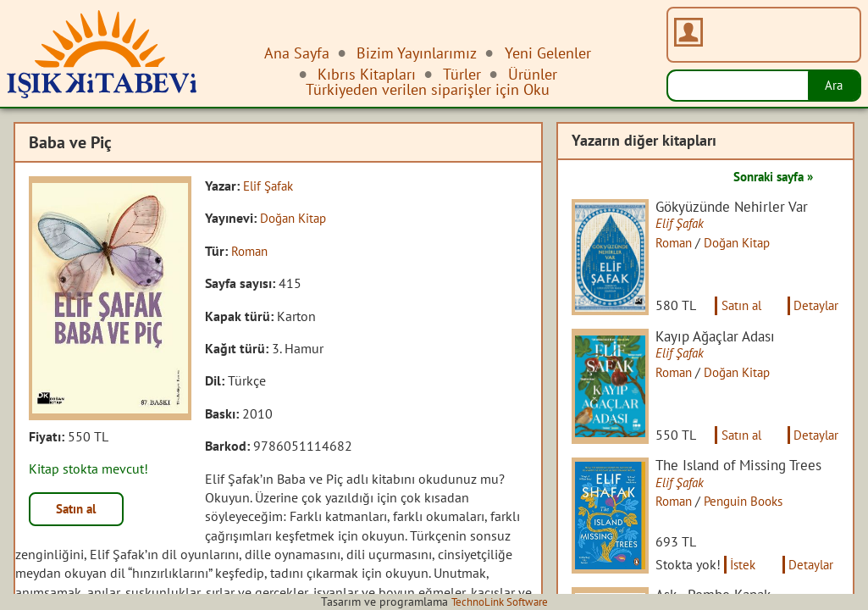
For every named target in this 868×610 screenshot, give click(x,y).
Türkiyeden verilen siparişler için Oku (428, 89)
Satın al (80, 510)
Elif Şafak (271, 186)
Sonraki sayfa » (768, 176)
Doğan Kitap (296, 218)
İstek (750, 583)
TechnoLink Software (500, 602)
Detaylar (815, 312)
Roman (252, 251)
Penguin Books (755, 514)
